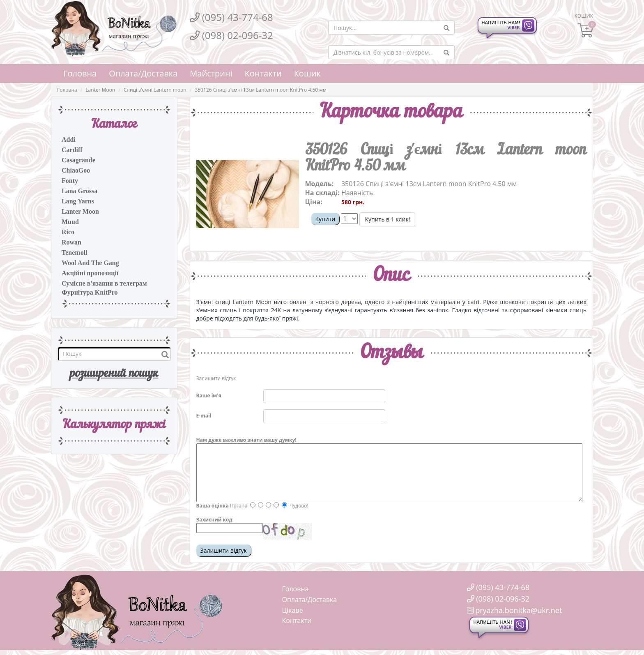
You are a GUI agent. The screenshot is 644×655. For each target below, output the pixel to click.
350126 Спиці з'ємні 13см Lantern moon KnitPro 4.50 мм (261, 90)
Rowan (71, 242)
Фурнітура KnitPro (90, 292)
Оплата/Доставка (143, 73)
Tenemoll (75, 253)
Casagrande (78, 160)
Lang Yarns (78, 201)
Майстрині (211, 73)
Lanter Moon (100, 90)
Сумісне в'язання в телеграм (104, 283)
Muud (70, 222)
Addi (69, 140)
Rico (68, 232)
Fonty (70, 181)
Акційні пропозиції (90, 273)
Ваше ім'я (209, 396)
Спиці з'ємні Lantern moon (155, 90)
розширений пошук (114, 374)
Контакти (263, 73)
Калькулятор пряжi (114, 425)
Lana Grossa (79, 191)
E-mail (204, 416)
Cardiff (72, 150)
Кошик (307, 73)
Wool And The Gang (90, 263)
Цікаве (293, 610)
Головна (80, 73)
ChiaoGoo (76, 170)
